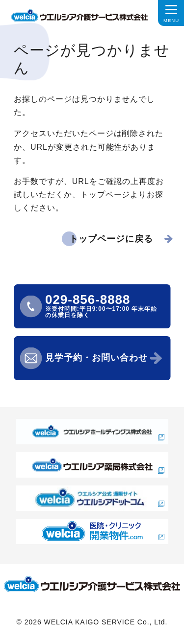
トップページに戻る (111, 239)
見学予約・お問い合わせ (96, 358)
